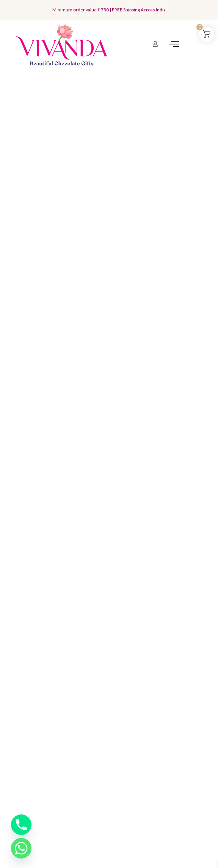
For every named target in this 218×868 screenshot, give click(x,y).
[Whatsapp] (21, 848)
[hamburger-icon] (174, 45)
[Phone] (21, 825)
